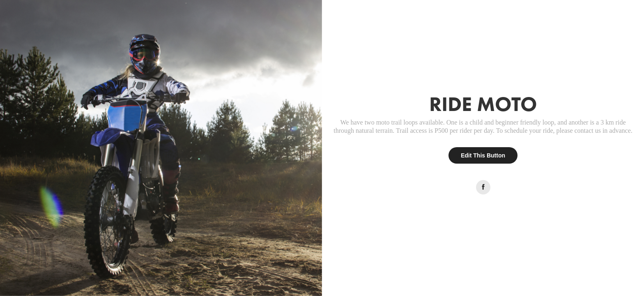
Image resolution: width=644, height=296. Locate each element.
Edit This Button (483, 155)
